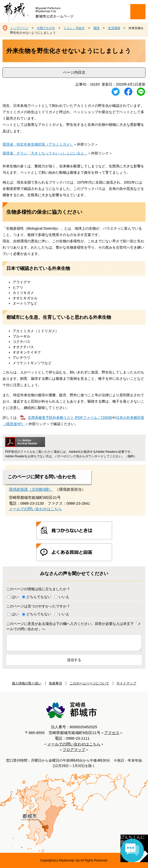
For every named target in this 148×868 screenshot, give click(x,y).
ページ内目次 (74, 72)
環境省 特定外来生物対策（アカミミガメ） (38, 144)
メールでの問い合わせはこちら (35, 509)
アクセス (112, 733)
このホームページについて (89, 683)
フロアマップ (74, 750)
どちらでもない (39, 597)
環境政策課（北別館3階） (31, 489)
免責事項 (55, 683)
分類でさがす (46, 28)
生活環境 (114, 28)
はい (15, 597)
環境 (96, 28)
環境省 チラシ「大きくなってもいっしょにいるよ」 (45, 153)
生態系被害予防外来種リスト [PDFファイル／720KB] (70, 418)
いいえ (64, 597)
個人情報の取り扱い (27, 683)
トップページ (19, 28)
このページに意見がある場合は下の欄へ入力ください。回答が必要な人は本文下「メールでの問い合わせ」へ (74, 626)
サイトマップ (126, 683)
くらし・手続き (74, 28)
